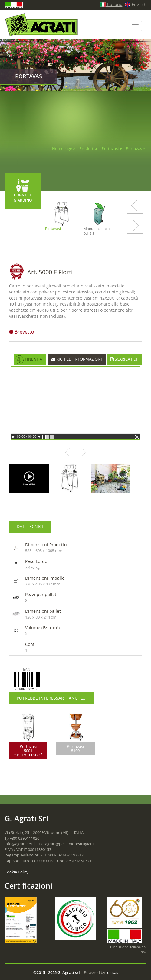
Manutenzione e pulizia (97, 231)
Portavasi (110, 148)
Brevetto (22, 332)
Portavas (134, 148)
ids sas (112, 972)
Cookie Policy (16, 872)
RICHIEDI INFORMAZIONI (77, 359)
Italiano (112, 4)
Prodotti (87, 148)
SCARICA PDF (124, 359)
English (136, 4)
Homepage (62, 148)
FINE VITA (28, 360)
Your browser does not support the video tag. (75, 403)
